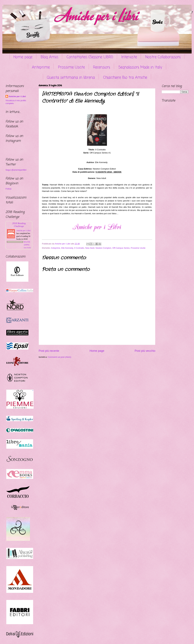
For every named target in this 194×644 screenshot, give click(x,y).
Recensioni (102, 67)
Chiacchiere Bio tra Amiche (125, 78)
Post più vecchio (145, 351)
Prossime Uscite (71, 67)
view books (27, 248)
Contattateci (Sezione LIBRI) (90, 57)
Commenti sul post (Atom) (59, 357)
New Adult (90, 248)
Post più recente (49, 351)
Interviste (129, 57)
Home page (23, 57)
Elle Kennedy (67, 248)
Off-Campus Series (121, 248)
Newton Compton (103, 248)
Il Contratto (79, 248)
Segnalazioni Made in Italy (140, 67)
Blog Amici (49, 57)
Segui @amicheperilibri (16, 170)
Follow (8, 189)
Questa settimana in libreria (71, 78)
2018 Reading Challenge (19, 225)
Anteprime (41, 67)
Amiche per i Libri (17, 96)
